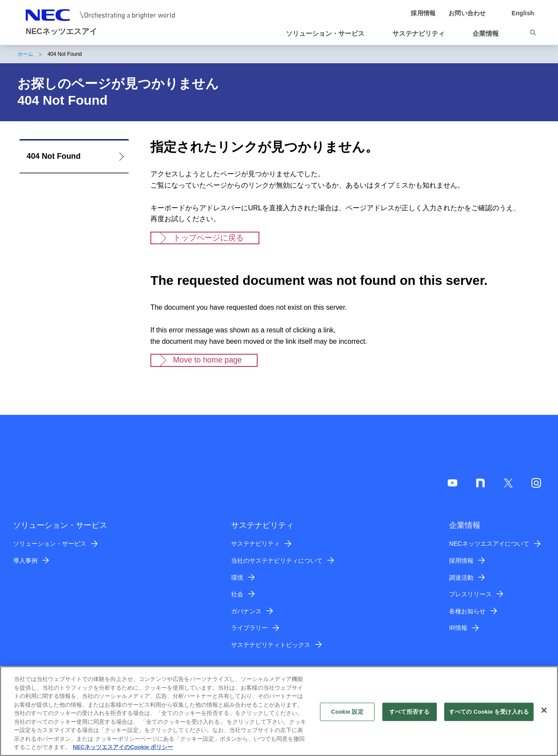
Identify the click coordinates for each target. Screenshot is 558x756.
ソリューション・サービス (50, 544)
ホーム (25, 54)
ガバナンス (246, 611)
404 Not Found (54, 156)
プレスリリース (470, 594)
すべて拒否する (409, 716)
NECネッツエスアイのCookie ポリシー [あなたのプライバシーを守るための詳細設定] (123, 752)
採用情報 (461, 561)
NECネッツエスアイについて (489, 544)
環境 (237, 578)
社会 (237, 594)
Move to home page (208, 360)
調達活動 (461, 578)
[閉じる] (544, 715)
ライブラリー (249, 628)
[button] (329, 34)
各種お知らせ (467, 611)
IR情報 (458, 628)
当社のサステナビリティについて (277, 561)
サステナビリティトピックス (271, 645)
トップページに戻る (208, 238)
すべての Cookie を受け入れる (489, 716)
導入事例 (25, 561)
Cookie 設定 (347, 716)
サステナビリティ (255, 544)
